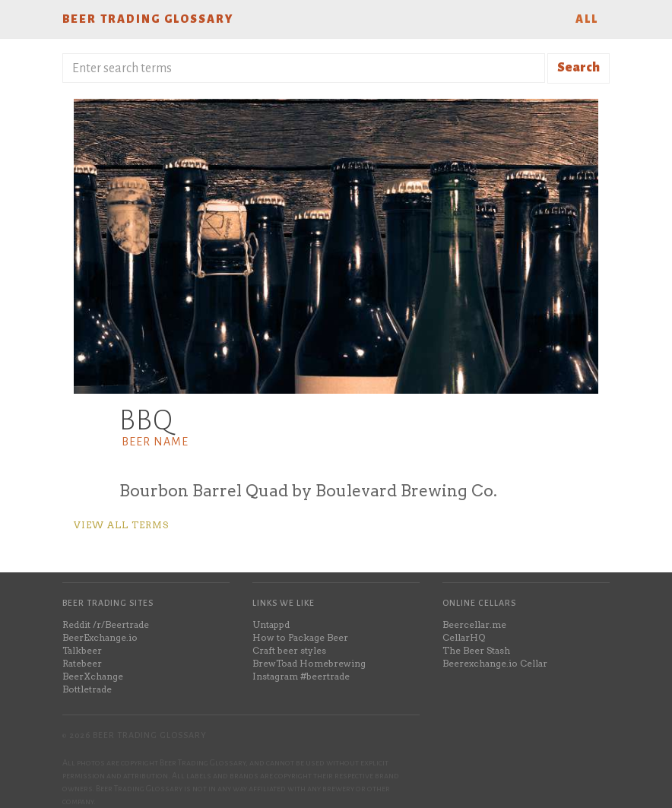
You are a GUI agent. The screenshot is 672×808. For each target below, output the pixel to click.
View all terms (121, 525)
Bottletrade (87, 689)
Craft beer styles (289, 650)
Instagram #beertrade (301, 676)
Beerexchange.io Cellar (495, 663)
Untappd (271, 624)
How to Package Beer (300, 637)
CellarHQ (464, 637)
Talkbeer (82, 650)
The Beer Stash (476, 650)
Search (578, 68)
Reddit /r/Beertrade (106, 624)
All (587, 19)
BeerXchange (93, 676)
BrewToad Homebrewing (309, 663)
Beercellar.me (474, 624)
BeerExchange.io (100, 637)
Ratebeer (82, 663)
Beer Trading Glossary (148, 19)
